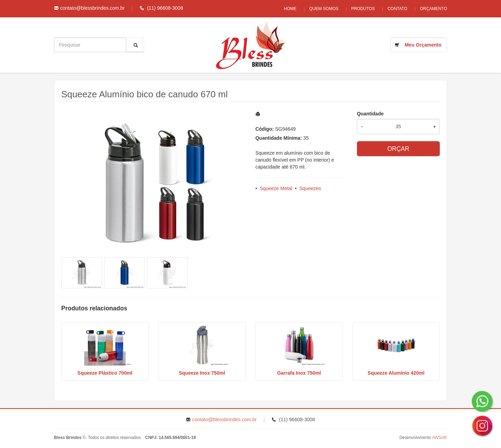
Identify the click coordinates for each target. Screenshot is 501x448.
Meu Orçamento (423, 45)
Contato (396, 9)
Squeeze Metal (276, 188)
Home (286, 9)
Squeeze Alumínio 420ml (396, 373)
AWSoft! (440, 438)
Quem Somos (320, 9)
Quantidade (370, 114)
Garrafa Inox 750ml (299, 373)
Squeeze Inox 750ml (202, 373)
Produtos (361, 9)
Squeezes (310, 188)
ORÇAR (398, 149)
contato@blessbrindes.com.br (92, 8)
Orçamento (434, 9)
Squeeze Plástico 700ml (105, 373)
